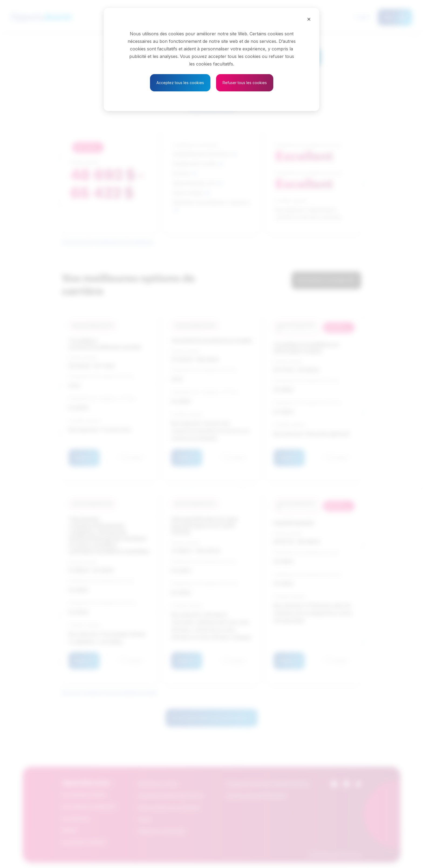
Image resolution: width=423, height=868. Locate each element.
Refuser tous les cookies (245, 83)
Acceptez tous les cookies (180, 83)
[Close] (309, 19)
